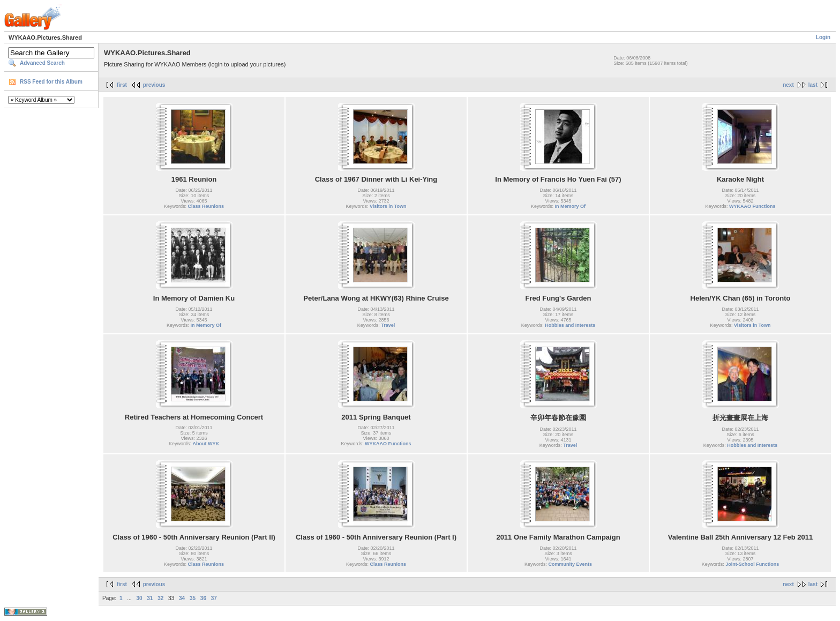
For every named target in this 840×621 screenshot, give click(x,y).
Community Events (571, 564)
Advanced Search (42, 63)
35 (193, 598)
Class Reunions (206, 206)
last (813, 85)
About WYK (206, 444)
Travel (388, 325)
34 (182, 598)
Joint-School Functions (752, 564)
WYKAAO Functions (752, 206)
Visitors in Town (388, 206)
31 (150, 598)
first (122, 85)
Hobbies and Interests (570, 325)
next (788, 85)
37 (214, 598)
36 (203, 598)
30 (139, 598)
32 (160, 598)
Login (823, 37)
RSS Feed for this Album (51, 82)
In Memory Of (571, 206)
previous (154, 85)
